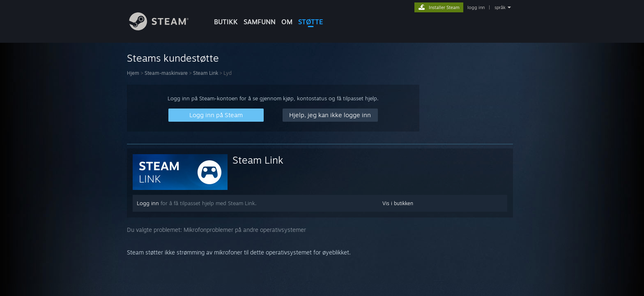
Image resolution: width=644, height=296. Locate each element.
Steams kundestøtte (173, 58)
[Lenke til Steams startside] (165, 28)
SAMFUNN (260, 22)
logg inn (476, 7)
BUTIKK (226, 22)
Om (287, 22)
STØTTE (311, 22)
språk (500, 7)
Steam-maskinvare (166, 73)
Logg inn (148, 203)
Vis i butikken (398, 203)
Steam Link (206, 73)
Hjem (133, 73)
